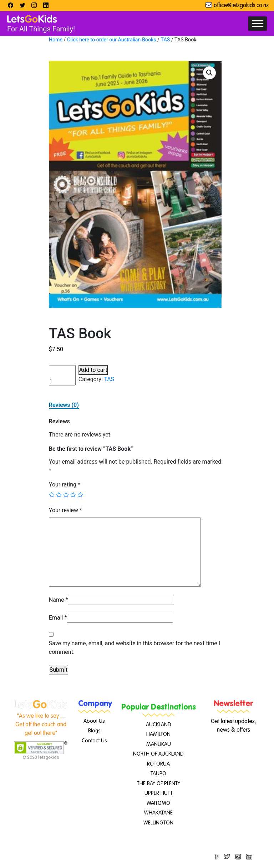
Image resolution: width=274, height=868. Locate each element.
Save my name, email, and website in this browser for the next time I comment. (135, 648)
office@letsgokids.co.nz (241, 6)
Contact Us (94, 741)
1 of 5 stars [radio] (52, 495)
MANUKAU (159, 744)
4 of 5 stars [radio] (73, 495)
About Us (94, 721)
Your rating (65, 485)
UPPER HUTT (159, 793)
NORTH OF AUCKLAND (158, 754)
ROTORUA (158, 764)
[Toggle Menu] (258, 23)
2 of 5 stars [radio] (59, 495)
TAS (165, 40)
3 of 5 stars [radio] (66, 495)
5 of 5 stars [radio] (80, 495)
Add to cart (93, 370)
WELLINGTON (158, 823)
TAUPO (158, 774)
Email (58, 618)
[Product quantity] (62, 375)
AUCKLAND (159, 725)
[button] (209, 73)
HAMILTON (158, 734)
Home (56, 40)
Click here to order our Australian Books (112, 40)
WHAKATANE (158, 813)
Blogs (94, 731)
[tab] (64, 405)
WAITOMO (158, 803)
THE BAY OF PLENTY (159, 784)
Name (59, 600)
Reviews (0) (64, 405)
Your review (65, 510)
